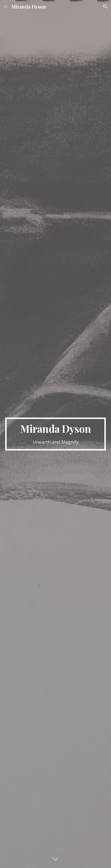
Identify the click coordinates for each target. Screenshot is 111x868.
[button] (6, 7)
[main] (55, 434)
